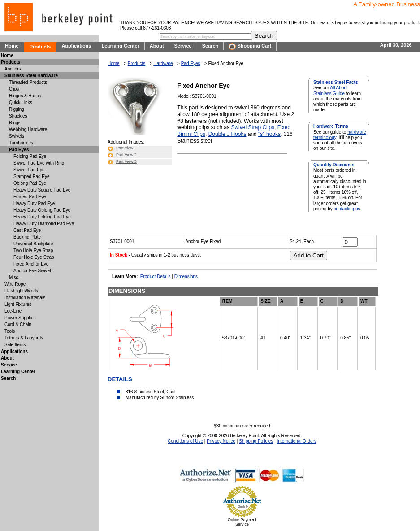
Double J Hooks (227, 134)
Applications (76, 46)
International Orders (297, 441)
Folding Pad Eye (30, 156)
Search (210, 46)
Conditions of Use (185, 441)
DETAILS (120, 379)
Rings (15, 123)
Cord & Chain (18, 324)
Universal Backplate (33, 244)
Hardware (163, 63)
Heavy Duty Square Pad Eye (42, 190)
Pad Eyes (191, 63)
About (157, 46)
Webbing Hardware (28, 129)
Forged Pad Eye (30, 197)
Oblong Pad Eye (30, 183)
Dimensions (186, 276)
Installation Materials (25, 298)
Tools (10, 331)
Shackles (18, 116)
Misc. (14, 277)
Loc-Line (13, 311)
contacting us (347, 209)
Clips (14, 89)
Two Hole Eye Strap (33, 250)
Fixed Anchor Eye (31, 264)
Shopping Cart (250, 46)
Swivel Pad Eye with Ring (39, 163)
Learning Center (120, 46)
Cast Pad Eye (27, 230)
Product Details (156, 276)
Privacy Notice (221, 441)
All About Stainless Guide (331, 90)
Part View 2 (126, 155)
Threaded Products (28, 82)
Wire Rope (15, 284)
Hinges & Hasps (25, 96)
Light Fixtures (18, 304)
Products (40, 47)
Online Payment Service (242, 522)
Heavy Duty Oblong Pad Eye (42, 210)
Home (12, 46)
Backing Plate (27, 237)
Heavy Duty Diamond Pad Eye (44, 224)
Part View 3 (126, 161)
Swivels (17, 136)
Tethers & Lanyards (24, 338)
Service (183, 46)
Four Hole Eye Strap (34, 257)
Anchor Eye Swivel (32, 271)
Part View (125, 148)
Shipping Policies (256, 441)
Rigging (17, 109)
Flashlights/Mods (21, 291)
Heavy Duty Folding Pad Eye (42, 217)
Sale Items (15, 345)
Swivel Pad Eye (29, 170)
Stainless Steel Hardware (31, 76)
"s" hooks (269, 134)
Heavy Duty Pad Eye (34, 203)
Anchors (13, 69)
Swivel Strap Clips (253, 127)
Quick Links (21, 102)
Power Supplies (20, 318)
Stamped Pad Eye (32, 176)
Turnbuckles (21, 143)
